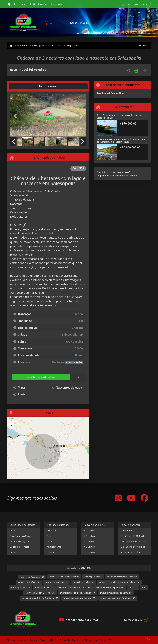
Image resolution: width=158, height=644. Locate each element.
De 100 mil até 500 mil (133, 541)
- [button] (11, 425)
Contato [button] (55, 4)
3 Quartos (89, 541)
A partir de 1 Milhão (132, 552)
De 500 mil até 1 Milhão (134, 547)
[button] (16, 116)
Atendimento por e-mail (79, 620)
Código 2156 (71, 45)
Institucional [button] (37, 4)
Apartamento (54, 547)
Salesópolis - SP (41, 45)
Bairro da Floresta (19, 547)
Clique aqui (103, 176)
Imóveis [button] (18, 4)
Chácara (57, 45)
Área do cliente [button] (136, 4)
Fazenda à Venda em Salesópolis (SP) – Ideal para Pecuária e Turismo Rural (121, 141)
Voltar (144, 45)
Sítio (49, 536)
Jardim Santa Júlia (19, 541)
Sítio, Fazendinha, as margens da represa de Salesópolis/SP (121, 116)
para (93, 577)
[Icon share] (118, 498)
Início (14, 45)
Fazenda (51, 552)
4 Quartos (89, 547)
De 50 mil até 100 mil (132, 536)
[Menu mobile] (9, 4)
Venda (26, 45)
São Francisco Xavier (21, 536)
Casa (49, 541)
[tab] (20, 86)
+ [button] (11, 421)
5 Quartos (89, 552)
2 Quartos (89, 536)
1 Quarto (89, 530)
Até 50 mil (126, 530)
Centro (13, 530)
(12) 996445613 (79, 23)
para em (119, 582)
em (32, 577)
